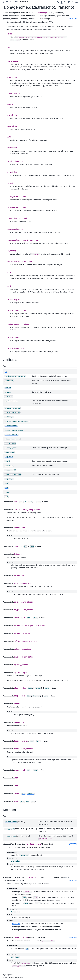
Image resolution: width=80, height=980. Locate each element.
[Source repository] (58, 2)
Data (16, 2)
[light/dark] (69, 2)
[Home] (7, 2)
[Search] (73, 2)
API (11, 2)
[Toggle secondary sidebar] (76, 2)
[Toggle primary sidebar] (4, 2)
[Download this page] (62, 2)
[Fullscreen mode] (65, 2)
